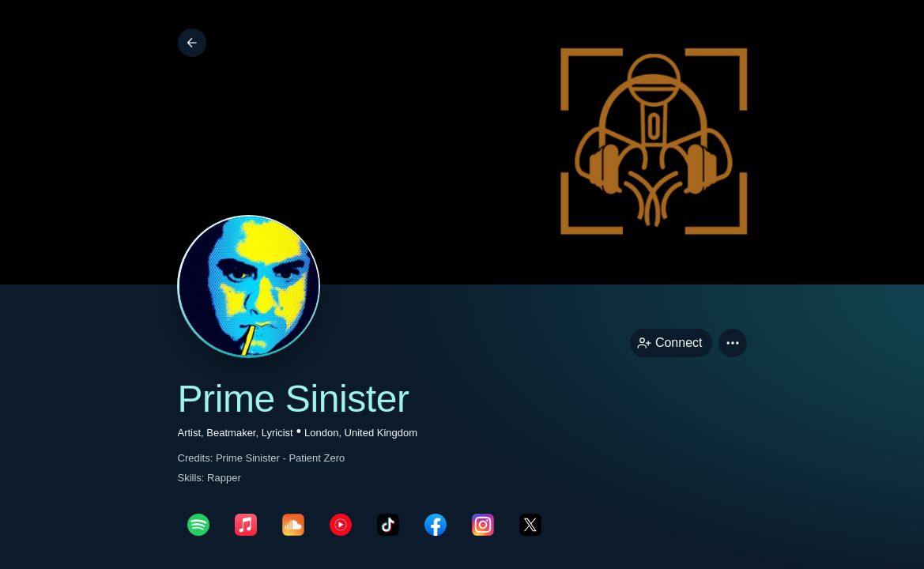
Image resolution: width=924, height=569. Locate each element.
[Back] (192, 43)
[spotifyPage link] (198, 525)
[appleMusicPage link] (246, 525)
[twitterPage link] (530, 525)
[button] (733, 343)
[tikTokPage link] (388, 525)
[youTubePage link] (341, 525)
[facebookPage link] (436, 525)
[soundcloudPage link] (293, 525)
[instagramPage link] (483, 525)
